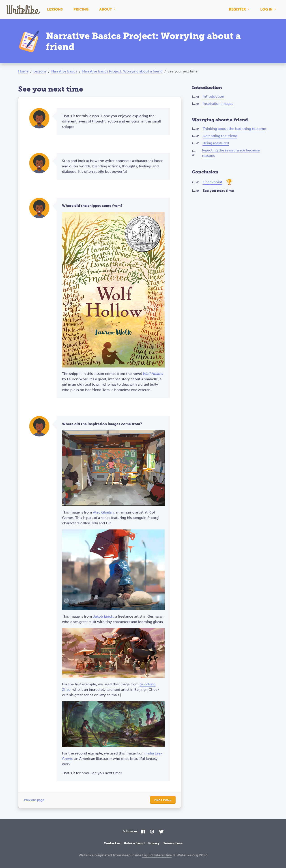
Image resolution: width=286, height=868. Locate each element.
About (106, 9)
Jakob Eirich (103, 616)
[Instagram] (152, 832)
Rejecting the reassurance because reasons (231, 153)
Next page (163, 800)
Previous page (34, 800)
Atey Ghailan (103, 512)
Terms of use (173, 843)
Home (23, 71)
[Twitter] (161, 832)
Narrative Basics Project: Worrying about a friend (122, 71)
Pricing (81, 9)
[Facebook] (143, 832)
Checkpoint (213, 182)
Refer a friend (134, 843)
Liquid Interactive (157, 855)
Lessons (55, 9)
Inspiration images (218, 104)
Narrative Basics (64, 71)
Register (238, 9)
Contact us (112, 843)
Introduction (213, 96)
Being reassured (216, 143)
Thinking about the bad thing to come (234, 129)
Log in (267, 9)
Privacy (154, 843)
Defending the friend (220, 136)
